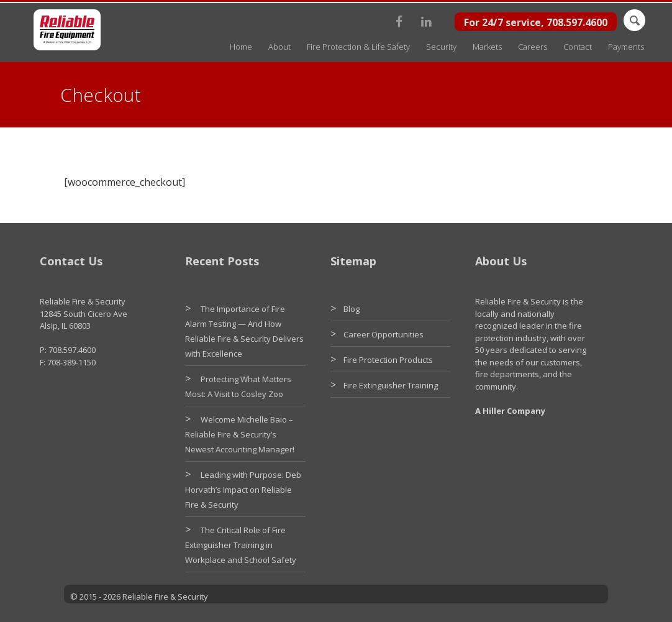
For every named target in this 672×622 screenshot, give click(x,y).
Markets (487, 47)
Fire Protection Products (388, 360)
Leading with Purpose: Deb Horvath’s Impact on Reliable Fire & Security (243, 490)
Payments (626, 47)
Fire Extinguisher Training (391, 385)
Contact (578, 47)
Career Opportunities (384, 334)
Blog (352, 309)
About (279, 47)
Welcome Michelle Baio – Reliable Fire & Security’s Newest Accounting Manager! (240, 434)
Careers (533, 47)
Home (241, 47)
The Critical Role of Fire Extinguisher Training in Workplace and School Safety (241, 545)
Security (441, 47)
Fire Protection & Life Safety (358, 47)
